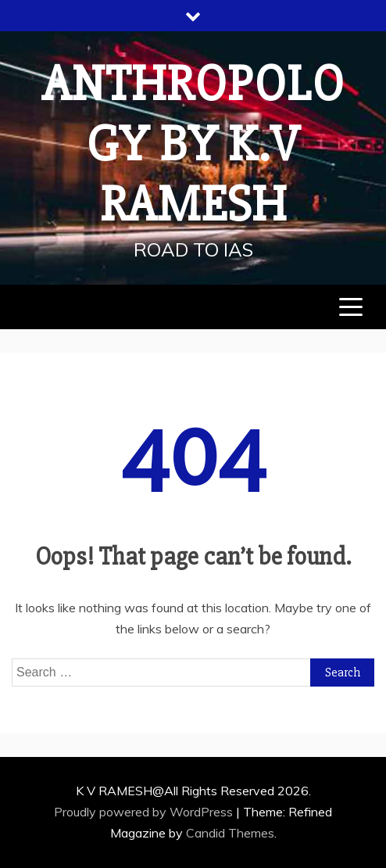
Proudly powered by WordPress (145, 812)
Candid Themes (230, 833)
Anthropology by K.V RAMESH (193, 145)
